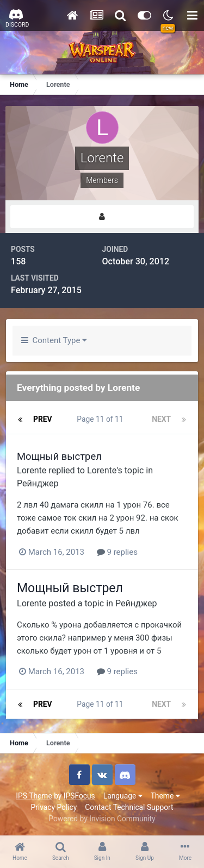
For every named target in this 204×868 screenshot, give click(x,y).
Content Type (54, 340)
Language (123, 796)
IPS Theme (34, 796)
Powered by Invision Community (102, 819)
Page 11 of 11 (102, 419)
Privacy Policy (54, 807)
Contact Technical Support (129, 807)
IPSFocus (79, 796)
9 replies (117, 552)
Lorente (32, 470)
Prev (43, 419)
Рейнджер (38, 483)
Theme (165, 796)
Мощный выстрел (59, 456)
